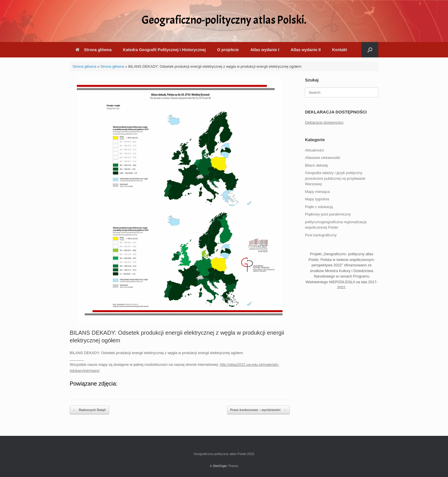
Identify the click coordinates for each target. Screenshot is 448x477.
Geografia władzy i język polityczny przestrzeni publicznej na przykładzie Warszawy (335, 178)
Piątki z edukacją (319, 207)
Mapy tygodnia (317, 199)
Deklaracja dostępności (324, 122)
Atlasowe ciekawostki (322, 158)
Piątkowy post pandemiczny (328, 214)
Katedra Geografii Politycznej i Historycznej (164, 50)
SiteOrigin (220, 466)
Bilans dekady (316, 165)
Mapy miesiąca (317, 192)
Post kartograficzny (321, 235)
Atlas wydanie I (265, 50)
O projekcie (228, 50)
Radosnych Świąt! (89, 410)
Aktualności (314, 150)
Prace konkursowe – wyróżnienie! (258, 410)
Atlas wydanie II (306, 50)
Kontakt (339, 50)
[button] (370, 50)
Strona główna (93, 50)
